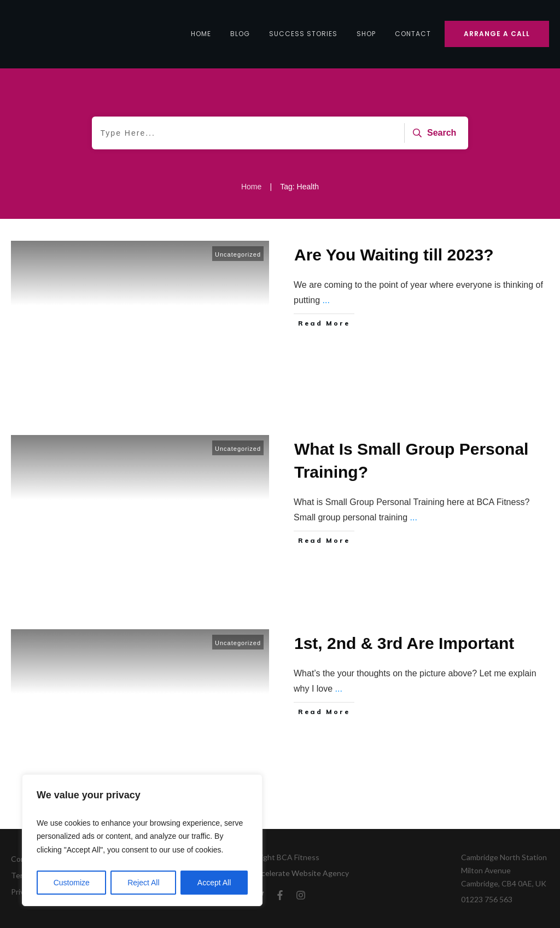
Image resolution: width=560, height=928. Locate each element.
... (326, 300)
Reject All (143, 883)
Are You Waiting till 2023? (394, 255)
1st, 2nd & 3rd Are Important (404, 643)
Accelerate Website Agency (301, 873)
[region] (142, 840)
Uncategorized (238, 254)
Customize (72, 883)
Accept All (214, 883)
